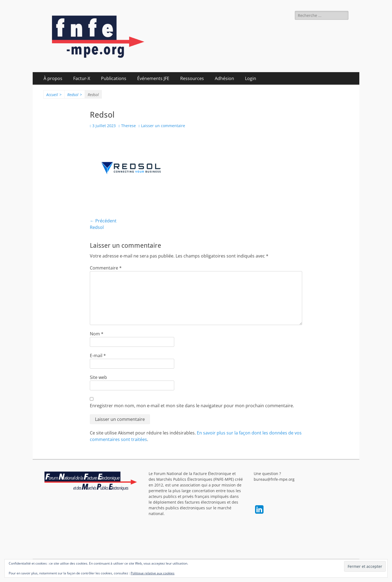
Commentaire (106, 268)
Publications (114, 78)
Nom (97, 334)
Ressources (192, 78)
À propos (53, 78)
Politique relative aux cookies (153, 573)
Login (251, 78)
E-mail (98, 356)
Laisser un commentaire (163, 126)
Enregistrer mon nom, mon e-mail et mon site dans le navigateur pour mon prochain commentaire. (192, 406)
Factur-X (82, 78)
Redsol (75, 95)
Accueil (54, 95)
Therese (128, 126)
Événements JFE (153, 78)
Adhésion (224, 78)
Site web (98, 377)
